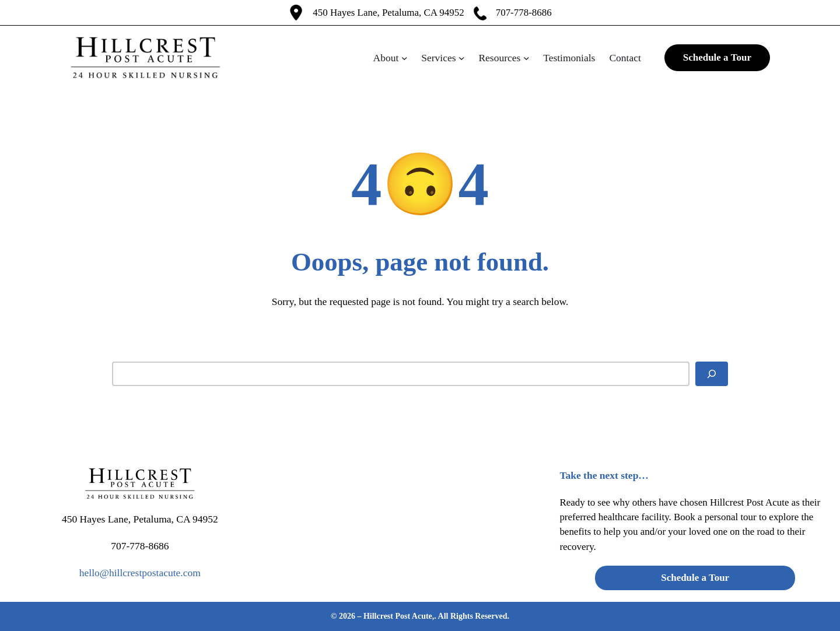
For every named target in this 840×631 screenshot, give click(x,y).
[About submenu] (405, 58)
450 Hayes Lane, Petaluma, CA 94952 (388, 13)
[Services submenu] (462, 58)
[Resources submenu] (526, 58)
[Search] (712, 374)
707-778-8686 (524, 13)
